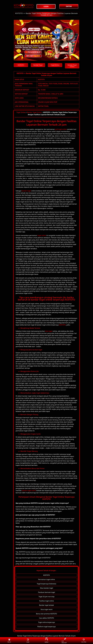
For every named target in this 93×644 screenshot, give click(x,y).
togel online (42, 235)
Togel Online (21, 112)
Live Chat (84, 641)
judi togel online (61, 129)
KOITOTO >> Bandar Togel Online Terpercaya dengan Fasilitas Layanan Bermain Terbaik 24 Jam (46, 14)
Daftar (46, 640)
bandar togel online (29, 491)
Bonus (9, 641)
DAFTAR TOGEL (43, 106)
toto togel (49, 331)
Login (28, 641)
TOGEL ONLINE (64, 84)
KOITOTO (41, 80)
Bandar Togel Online (34, 112)
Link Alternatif (64, 641)
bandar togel (26, 191)
